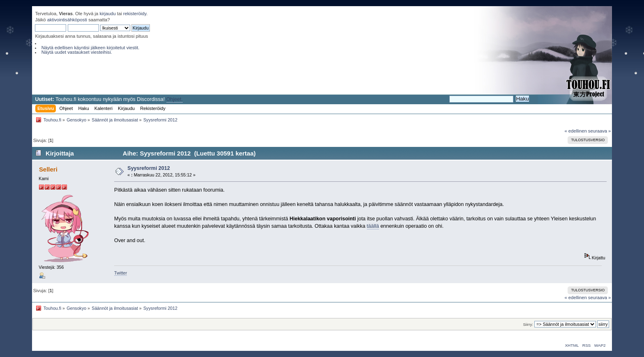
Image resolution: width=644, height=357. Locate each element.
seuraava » (600, 131)
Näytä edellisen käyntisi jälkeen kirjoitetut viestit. (91, 48)
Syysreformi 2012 (148, 168)
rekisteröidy (135, 14)
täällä (373, 226)
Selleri (48, 169)
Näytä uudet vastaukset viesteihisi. (77, 52)
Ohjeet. (175, 99)
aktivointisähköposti (67, 20)
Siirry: (528, 324)
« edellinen (575, 131)
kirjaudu (107, 14)
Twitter (121, 273)
